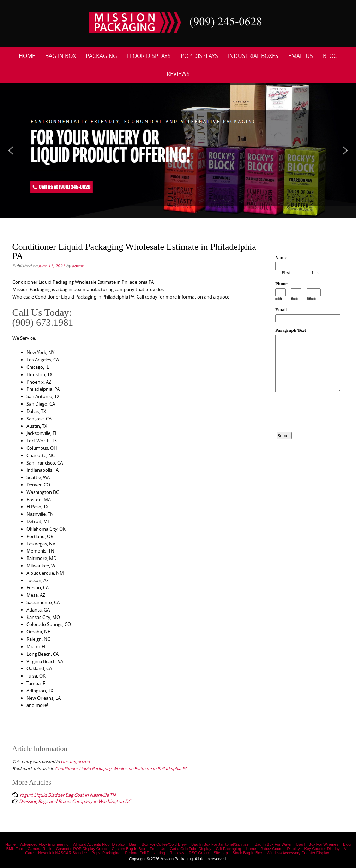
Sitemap (221, 853)
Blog (330, 56)
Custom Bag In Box (128, 849)
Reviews (178, 74)
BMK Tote (15, 849)
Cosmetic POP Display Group (82, 849)
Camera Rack (39, 849)
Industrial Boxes (253, 56)
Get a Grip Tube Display (190, 849)
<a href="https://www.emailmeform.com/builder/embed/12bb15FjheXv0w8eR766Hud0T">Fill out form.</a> (308, 370)
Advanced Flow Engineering (44, 844)
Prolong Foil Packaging (145, 853)
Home (27, 56)
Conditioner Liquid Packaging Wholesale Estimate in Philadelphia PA (121, 768)
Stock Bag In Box (247, 853)
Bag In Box (61, 56)
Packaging (101, 56)
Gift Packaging (229, 849)
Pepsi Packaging (106, 853)
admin (78, 266)
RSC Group (199, 853)
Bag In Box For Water (273, 844)
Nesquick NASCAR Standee (62, 853)
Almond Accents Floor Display (99, 844)
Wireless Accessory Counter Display (298, 853)
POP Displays (199, 56)
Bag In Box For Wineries (317, 844)
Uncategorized (75, 761)
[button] (11, 150)
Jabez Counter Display (280, 849)
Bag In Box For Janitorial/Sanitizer (221, 844)
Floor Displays (149, 56)
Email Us (301, 56)
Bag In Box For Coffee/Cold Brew (158, 844)
